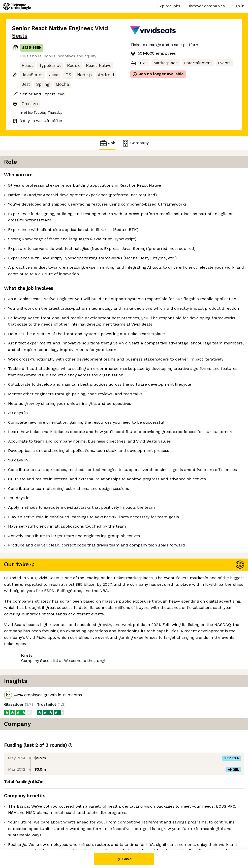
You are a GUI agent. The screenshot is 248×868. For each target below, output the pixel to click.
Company (135, 143)
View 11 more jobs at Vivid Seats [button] (78, 829)
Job (107, 143)
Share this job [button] (26, 829)
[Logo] (17, 6)
